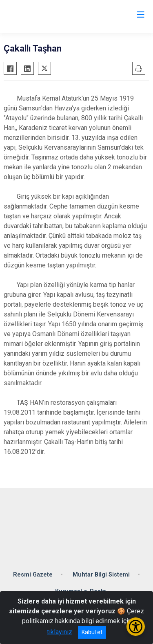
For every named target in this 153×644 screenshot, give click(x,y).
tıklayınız (60, 632)
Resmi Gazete (33, 575)
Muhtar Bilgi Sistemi (101, 575)
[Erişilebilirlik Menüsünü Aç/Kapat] (136, 627)
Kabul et (92, 632)
